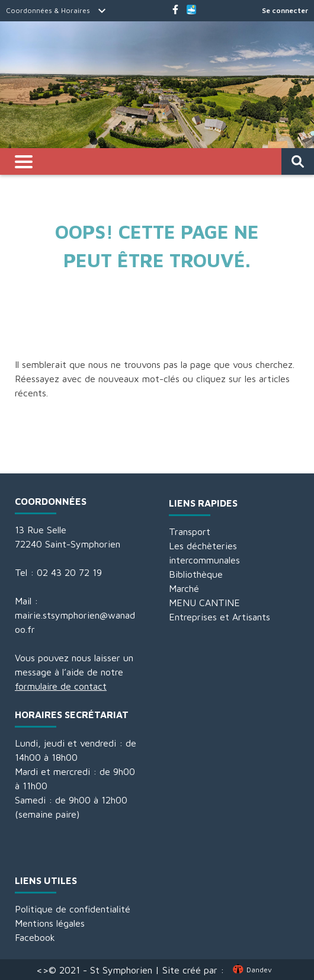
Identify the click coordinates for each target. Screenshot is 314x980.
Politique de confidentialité (73, 909)
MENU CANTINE (204, 603)
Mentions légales (50, 923)
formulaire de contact (61, 686)
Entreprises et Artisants (220, 617)
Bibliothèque (196, 574)
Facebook (35, 937)
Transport (190, 531)
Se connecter (285, 10)
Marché (184, 588)
